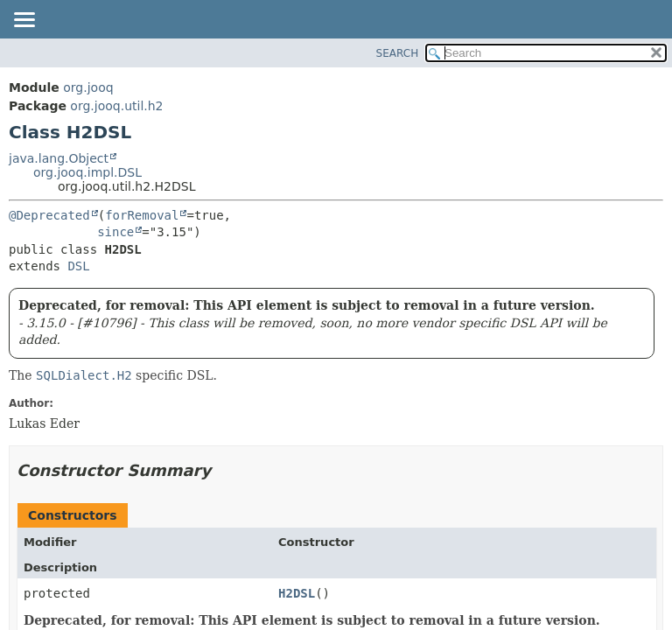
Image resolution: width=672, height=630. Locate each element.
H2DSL (297, 593)
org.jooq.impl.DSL (87, 172)
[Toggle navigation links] (24, 21)
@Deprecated (49, 215)
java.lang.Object (59, 158)
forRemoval (142, 215)
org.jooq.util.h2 (116, 106)
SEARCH (398, 53)
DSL (78, 266)
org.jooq (88, 87)
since (115, 232)
